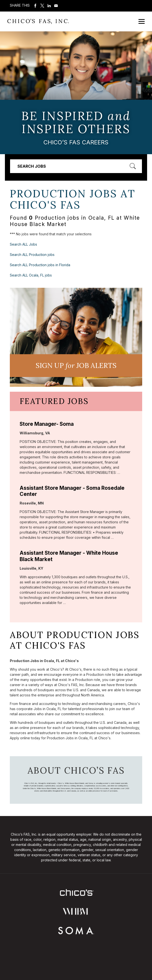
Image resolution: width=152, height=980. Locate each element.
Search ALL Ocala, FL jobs (31, 275)
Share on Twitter (42, 6)
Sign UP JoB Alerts (76, 365)
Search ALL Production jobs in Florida (40, 265)
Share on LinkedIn (49, 6)
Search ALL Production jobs (32, 255)
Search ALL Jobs (23, 244)
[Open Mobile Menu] (142, 21)
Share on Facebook (35, 6)
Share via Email (56, 6)
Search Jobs (32, 166)
